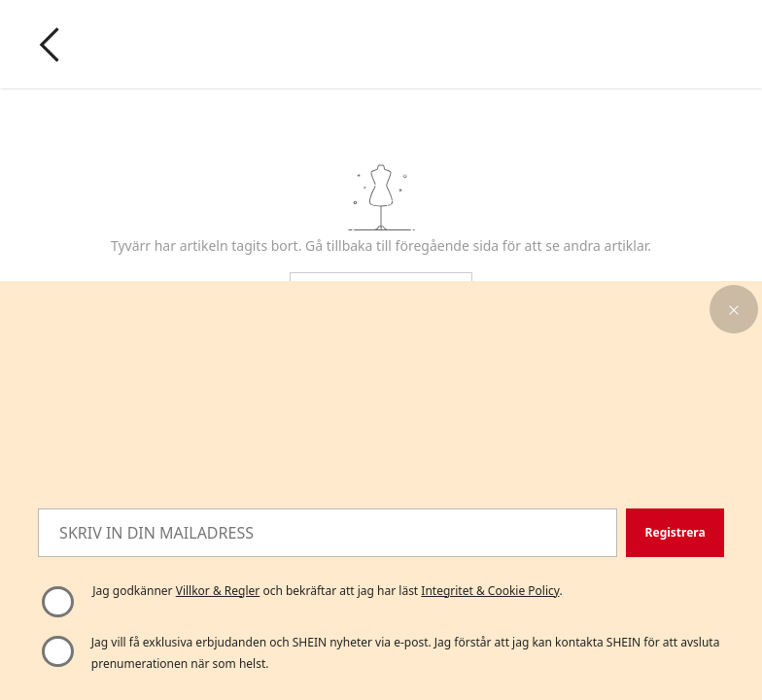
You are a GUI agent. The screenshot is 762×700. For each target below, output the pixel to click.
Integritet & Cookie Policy (490, 591)
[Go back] (50, 45)
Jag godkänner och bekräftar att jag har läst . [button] (327, 591)
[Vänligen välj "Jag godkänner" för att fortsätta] (57, 602)
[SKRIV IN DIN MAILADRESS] (328, 533)
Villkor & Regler (218, 591)
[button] (734, 309)
